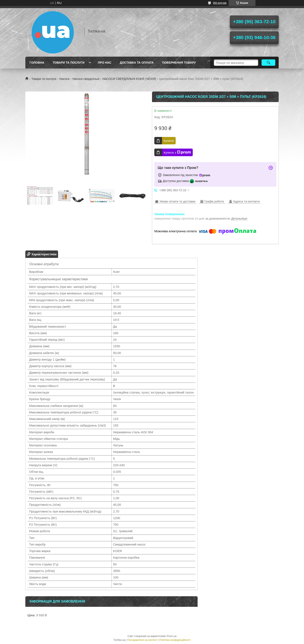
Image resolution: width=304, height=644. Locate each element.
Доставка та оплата (137, 63)
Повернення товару (179, 63)
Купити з (177, 152)
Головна (37, 63)
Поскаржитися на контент (142, 640)
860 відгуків (220, 3)
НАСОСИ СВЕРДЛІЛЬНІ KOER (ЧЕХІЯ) (129, 79)
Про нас (104, 63)
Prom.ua (172, 636)
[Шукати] (268, 63)
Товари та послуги (69, 63)
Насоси (64, 79)
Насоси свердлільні (86, 79)
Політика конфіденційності (175, 640)
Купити (169, 141)
